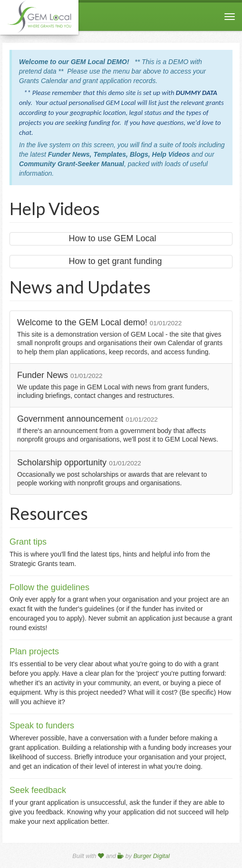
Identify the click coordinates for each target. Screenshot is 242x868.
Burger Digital (151, 856)
